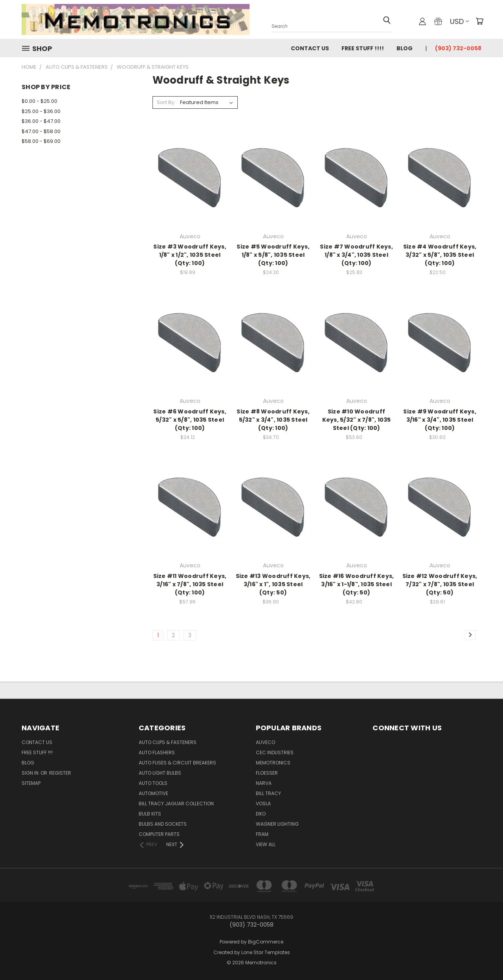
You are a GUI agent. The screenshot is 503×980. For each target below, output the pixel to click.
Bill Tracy (268, 793)
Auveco (265, 742)
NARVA (264, 783)
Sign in (31, 773)
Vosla (263, 804)
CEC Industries (275, 752)
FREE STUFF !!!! (363, 48)
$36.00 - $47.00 (41, 121)
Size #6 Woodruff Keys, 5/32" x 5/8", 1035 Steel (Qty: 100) (190, 420)
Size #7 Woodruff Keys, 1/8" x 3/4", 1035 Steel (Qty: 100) (356, 255)
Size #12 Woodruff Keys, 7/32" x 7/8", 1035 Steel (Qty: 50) (440, 584)
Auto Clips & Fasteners (168, 742)
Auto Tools (153, 783)
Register (60, 773)
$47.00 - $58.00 (41, 131)
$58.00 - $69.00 (41, 141)
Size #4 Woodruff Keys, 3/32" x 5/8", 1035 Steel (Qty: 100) (440, 255)
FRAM (262, 834)
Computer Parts (159, 834)
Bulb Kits (150, 814)
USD (459, 21)
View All (266, 844)
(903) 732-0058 (458, 48)
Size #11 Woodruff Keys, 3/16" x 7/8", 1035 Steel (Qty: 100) (190, 584)
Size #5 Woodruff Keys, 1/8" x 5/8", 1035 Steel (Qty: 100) (273, 255)
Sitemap (31, 783)
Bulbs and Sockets (163, 824)
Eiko (261, 814)
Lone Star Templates (266, 952)
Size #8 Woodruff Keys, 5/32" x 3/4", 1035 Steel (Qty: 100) (273, 420)
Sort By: (166, 102)
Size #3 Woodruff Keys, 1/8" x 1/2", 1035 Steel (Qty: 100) (190, 255)
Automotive (153, 793)
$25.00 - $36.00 (41, 111)
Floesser (267, 773)
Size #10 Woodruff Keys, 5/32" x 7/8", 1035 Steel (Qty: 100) (357, 420)
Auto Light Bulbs (160, 773)
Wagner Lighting (277, 824)
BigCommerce (266, 942)
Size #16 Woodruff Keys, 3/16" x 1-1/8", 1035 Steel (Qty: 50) (357, 584)
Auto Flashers (157, 752)
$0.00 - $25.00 (39, 101)
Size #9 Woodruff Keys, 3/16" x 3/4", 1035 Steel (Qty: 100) (440, 420)
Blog (405, 48)
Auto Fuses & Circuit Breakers (177, 763)
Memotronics (273, 763)
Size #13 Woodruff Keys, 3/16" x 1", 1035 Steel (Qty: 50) (273, 584)
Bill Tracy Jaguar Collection (176, 804)
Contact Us (310, 48)
